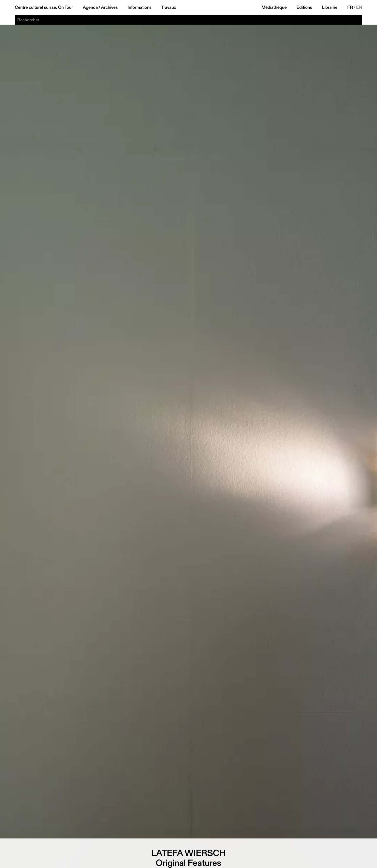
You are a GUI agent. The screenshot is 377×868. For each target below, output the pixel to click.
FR (350, 7)
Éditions (304, 7)
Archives (109, 7)
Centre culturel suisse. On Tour (44, 7)
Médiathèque (274, 7)
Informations (139, 7)
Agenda (90, 7)
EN (359, 7)
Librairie (330, 7)
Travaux (169, 7)
